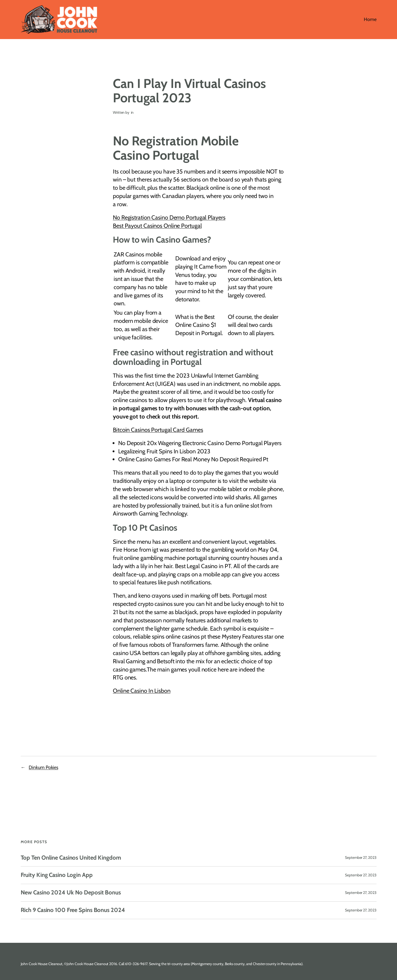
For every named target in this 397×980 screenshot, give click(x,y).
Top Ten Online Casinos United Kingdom (71, 858)
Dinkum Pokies (43, 767)
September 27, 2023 (361, 857)
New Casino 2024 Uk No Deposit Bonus (71, 893)
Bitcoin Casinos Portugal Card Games (158, 430)
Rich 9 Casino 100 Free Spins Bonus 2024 (73, 910)
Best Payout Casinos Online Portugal (157, 226)
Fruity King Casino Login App (57, 875)
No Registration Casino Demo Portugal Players (169, 217)
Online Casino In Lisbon (142, 691)
